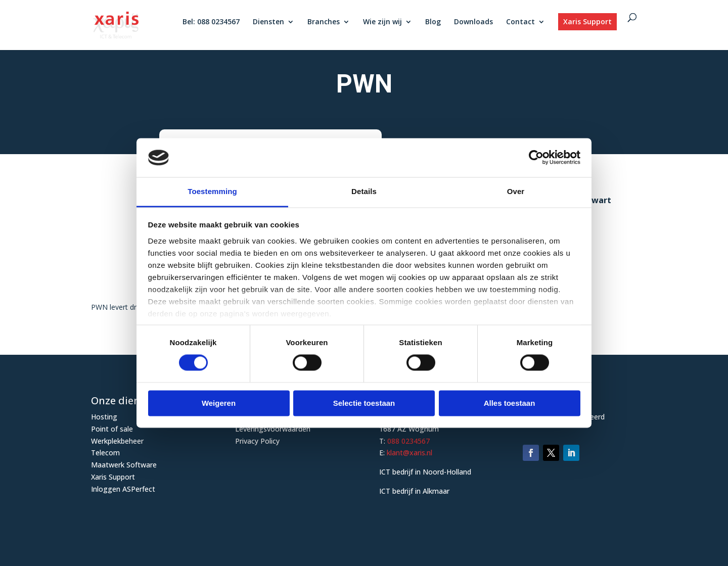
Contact (520, 22)
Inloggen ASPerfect (123, 489)
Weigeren (219, 403)
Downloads (473, 22)
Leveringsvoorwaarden (273, 429)
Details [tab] (364, 191)
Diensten (268, 22)
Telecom (105, 453)
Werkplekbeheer (117, 441)
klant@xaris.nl (409, 453)
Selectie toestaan (364, 403)
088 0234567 (408, 441)
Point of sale (112, 429)
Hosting (104, 417)
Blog (433, 22)
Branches (324, 22)
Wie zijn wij (382, 22)
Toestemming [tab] (212, 191)
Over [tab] (516, 191)
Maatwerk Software (124, 465)
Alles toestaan (510, 403)
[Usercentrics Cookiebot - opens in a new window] (536, 158)
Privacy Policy (257, 441)
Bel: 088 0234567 (211, 22)
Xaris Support (587, 21)
